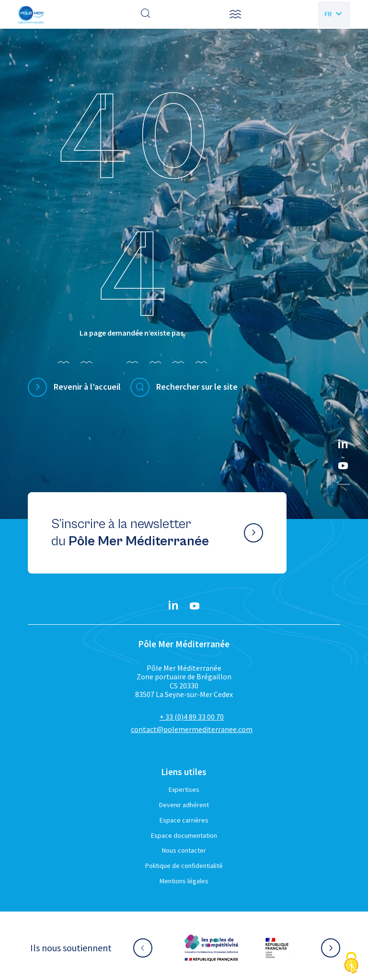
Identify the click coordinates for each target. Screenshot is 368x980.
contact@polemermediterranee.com (192, 729)
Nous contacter (184, 850)
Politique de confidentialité (184, 866)
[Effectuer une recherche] (146, 14)
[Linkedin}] (343, 445)
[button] (235, 14)
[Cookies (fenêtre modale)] (351, 963)
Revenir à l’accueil (87, 387)
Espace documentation (184, 835)
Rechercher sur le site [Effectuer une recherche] (197, 387)
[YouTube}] (343, 466)
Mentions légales (184, 881)
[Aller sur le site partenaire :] (211, 948)
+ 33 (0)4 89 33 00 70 (192, 717)
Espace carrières (184, 820)
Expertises (184, 789)
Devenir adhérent (184, 805)
